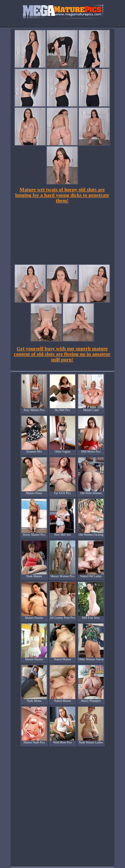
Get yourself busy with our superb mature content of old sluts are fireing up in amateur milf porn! (62, 354)
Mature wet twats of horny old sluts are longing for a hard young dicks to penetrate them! (62, 195)
